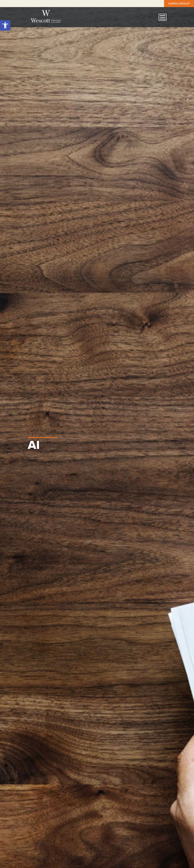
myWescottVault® (179, 3)
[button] (5, 25)
